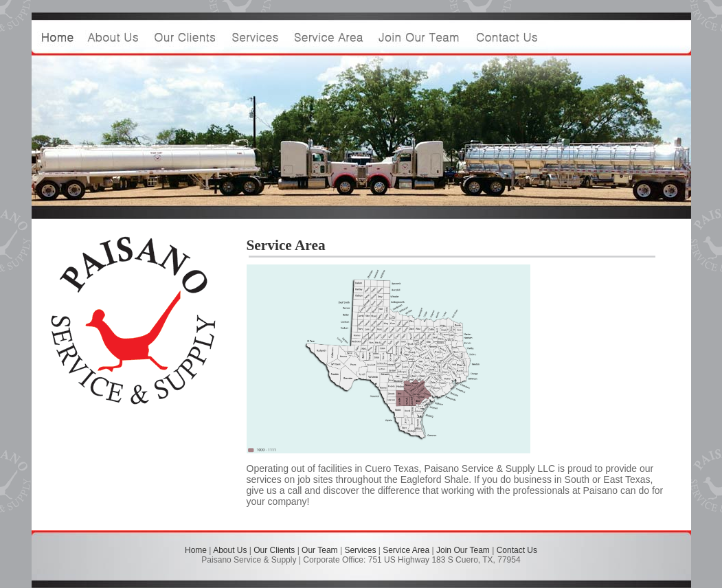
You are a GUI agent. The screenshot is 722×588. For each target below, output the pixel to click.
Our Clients (274, 550)
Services (360, 550)
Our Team (319, 550)
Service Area (406, 550)
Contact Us (517, 550)
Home (196, 550)
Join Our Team (463, 550)
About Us (230, 550)
